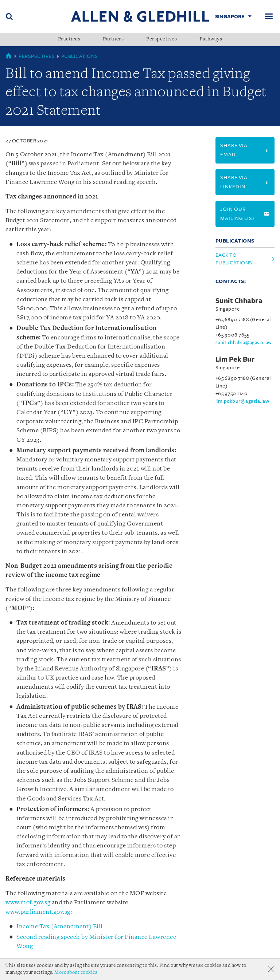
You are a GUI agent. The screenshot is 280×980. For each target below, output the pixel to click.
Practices (69, 39)
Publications (80, 56)
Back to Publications (234, 259)
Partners (113, 39)
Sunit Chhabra (239, 301)
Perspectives (162, 39)
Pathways (211, 39)
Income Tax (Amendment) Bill (60, 927)
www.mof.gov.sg (28, 903)
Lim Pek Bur (235, 359)
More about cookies (76, 973)
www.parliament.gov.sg (38, 912)
